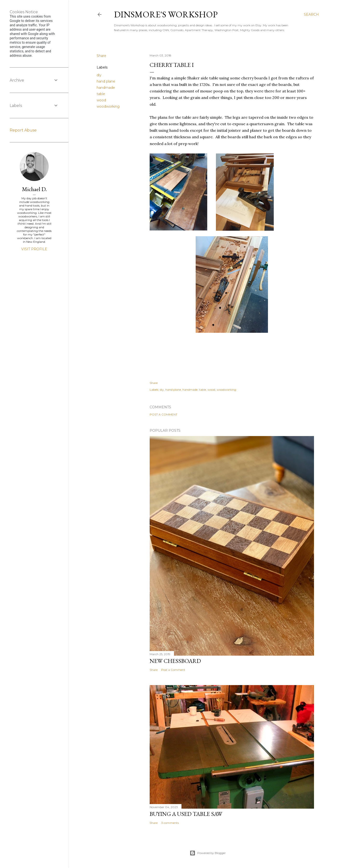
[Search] (311, 14)
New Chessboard (175, 661)
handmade (106, 88)
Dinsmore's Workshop (166, 14)
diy (99, 75)
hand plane (106, 81)
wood (101, 100)
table (101, 94)
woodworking (108, 106)
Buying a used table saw (186, 814)
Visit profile (34, 249)
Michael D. (34, 189)
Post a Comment (163, 414)
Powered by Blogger (208, 853)
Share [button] (101, 56)
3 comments (170, 823)
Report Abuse (23, 130)
